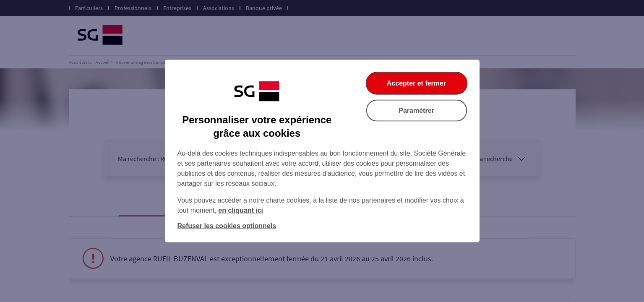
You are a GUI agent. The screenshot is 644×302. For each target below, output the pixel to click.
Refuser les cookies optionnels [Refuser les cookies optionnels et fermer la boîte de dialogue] (227, 226)
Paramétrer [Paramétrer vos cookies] (416, 111)
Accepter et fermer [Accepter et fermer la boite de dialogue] (416, 83)
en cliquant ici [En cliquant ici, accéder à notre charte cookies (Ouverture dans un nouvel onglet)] (241, 210)
